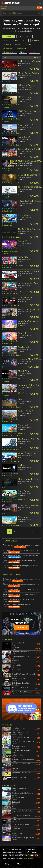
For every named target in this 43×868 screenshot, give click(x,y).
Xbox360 (21, 48)
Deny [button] (7, 864)
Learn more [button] (29, 858)
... (25, 531)
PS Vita (35, 40)
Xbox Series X (10, 52)
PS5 (29, 36)
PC (20, 36)
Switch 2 (35, 52)
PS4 (6, 40)
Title (5, 57)
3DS (28, 44)
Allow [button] (19, 864)
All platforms (8, 36)
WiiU (18, 44)
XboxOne (8, 48)
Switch (7, 44)
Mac (23, 52)
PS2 (25, 40)
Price (37, 57)
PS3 (15, 40)
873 (31, 531)
